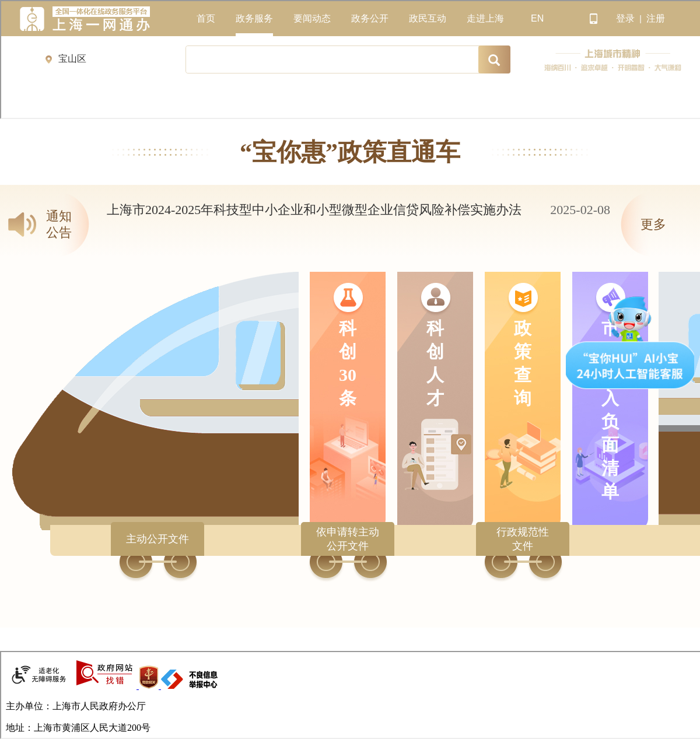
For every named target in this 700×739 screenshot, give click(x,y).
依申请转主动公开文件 (348, 539)
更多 (653, 224)
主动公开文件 (157, 539)
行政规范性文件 (523, 539)
